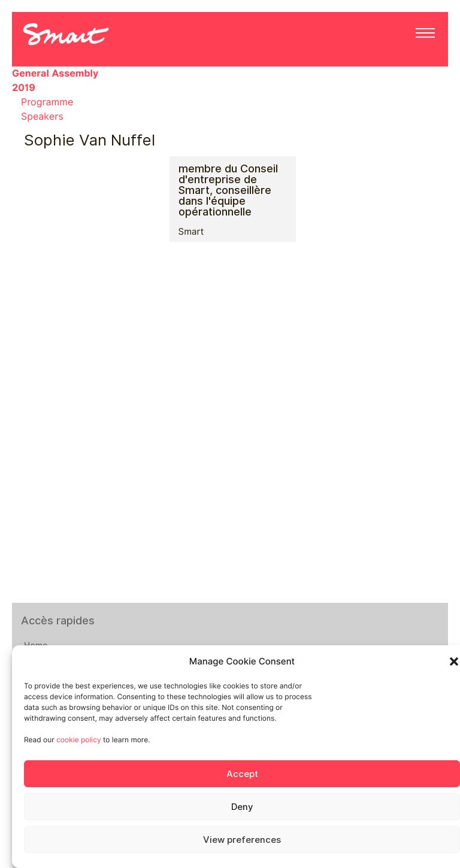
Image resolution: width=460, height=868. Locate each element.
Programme (47, 102)
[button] (454, 661)
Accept (242, 774)
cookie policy (78, 740)
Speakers (42, 116)
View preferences (242, 840)
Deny (242, 807)
